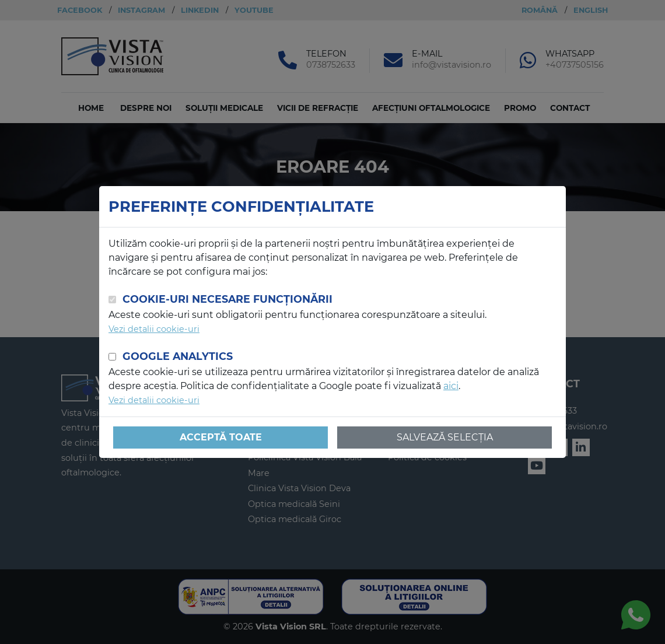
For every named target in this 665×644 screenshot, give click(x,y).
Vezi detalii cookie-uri (154, 329)
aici (451, 386)
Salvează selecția (445, 437)
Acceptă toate (221, 437)
